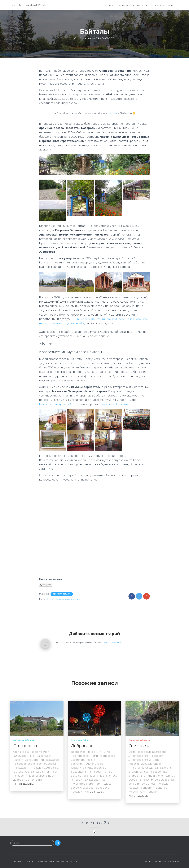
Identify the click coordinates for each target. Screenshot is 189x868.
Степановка (25, 746)
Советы (172, 5)
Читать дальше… (25, 784)
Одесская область (62, 594)
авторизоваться (112, 642)
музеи (113, 113)
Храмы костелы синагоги (69, 599)
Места (109, 5)
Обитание (158, 5)
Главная (17, 861)
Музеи (51, 599)
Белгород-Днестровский (56, 404)
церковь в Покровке (117, 404)
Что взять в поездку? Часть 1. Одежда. (58, 861)
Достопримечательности (132, 5)
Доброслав (82, 746)
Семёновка (140, 746)
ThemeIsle (173, 862)
